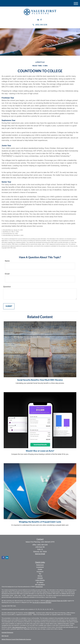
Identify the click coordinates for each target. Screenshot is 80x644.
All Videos (40, 582)
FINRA (30, 613)
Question (7, 287)
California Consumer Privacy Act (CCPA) (56, 601)
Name (7, 261)
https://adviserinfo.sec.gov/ (19, 627)
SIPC (34, 613)
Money (40, 576)
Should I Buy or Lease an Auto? (40, 451)
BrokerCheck (39, 587)
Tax (40, 574)
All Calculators (40, 585)
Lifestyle (40, 578)
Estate (40, 569)
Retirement (40, 565)
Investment (40, 567)
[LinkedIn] (38, 20)
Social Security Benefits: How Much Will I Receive (40, 380)
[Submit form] (9, 306)
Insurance (40, 572)
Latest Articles (40, 580)
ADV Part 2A (5, 636)
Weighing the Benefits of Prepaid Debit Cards (40, 522)
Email (7, 274)
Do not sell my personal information (42, 602)
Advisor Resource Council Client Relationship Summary (16, 639)
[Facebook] (41, 20)
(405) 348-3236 (40, 25)
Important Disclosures (7, 632)
